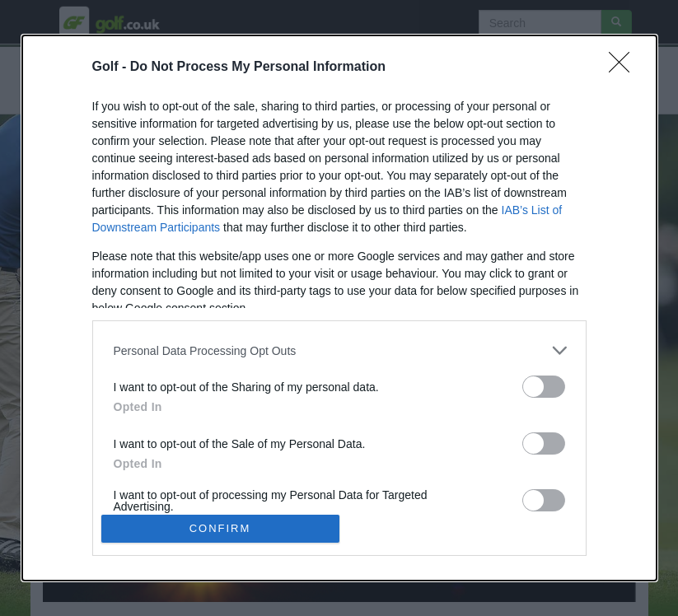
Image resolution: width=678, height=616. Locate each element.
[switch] (544, 387)
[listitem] (339, 350)
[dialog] (339, 308)
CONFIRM (220, 527)
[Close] (624, 68)
